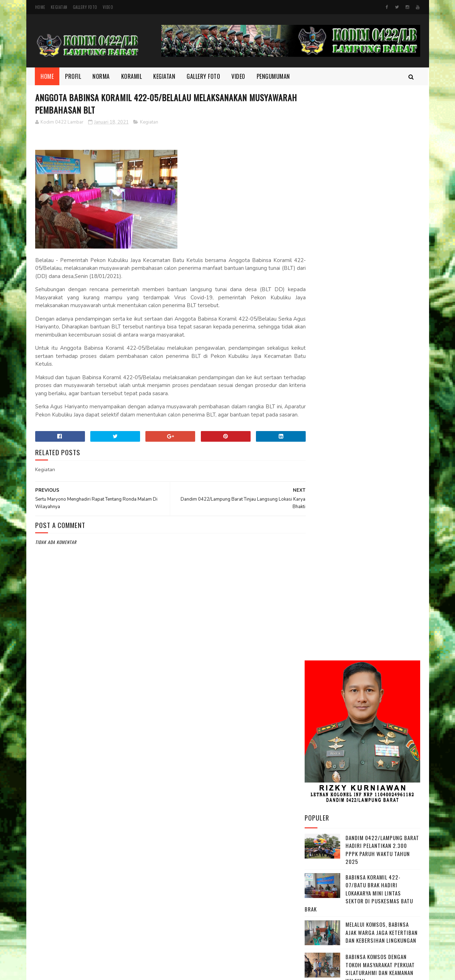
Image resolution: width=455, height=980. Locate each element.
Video (108, 7)
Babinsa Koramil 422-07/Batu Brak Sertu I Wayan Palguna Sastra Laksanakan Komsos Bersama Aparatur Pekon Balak (361, 481)
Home (40, 7)
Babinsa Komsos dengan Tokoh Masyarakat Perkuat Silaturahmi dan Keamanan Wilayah (380, 399)
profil (316, 882)
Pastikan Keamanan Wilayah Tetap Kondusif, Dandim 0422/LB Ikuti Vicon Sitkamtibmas (380, 438)
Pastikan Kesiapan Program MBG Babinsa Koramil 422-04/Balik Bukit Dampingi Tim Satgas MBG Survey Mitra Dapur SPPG (362, 568)
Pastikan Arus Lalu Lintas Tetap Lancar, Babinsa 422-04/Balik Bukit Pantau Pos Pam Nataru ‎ (381, 525)
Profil (73, 76)
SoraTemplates (207, 971)
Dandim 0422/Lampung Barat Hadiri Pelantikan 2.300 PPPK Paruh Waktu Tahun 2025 (382, 280)
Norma (101, 76)
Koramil (132, 76)
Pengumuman (273, 76)
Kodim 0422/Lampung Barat (95, 971)
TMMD (316, 894)
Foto (315, 834)
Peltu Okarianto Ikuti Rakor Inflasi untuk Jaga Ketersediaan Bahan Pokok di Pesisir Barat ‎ (382, 612)
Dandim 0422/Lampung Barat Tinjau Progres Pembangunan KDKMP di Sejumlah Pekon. (382, 651)
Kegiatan (59, 7)
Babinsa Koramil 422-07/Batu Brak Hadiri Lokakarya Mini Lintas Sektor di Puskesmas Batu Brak (359, 323)
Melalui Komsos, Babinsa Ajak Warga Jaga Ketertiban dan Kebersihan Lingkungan (382, 362)
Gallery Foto (85, 7)
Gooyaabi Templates (242, 971)
